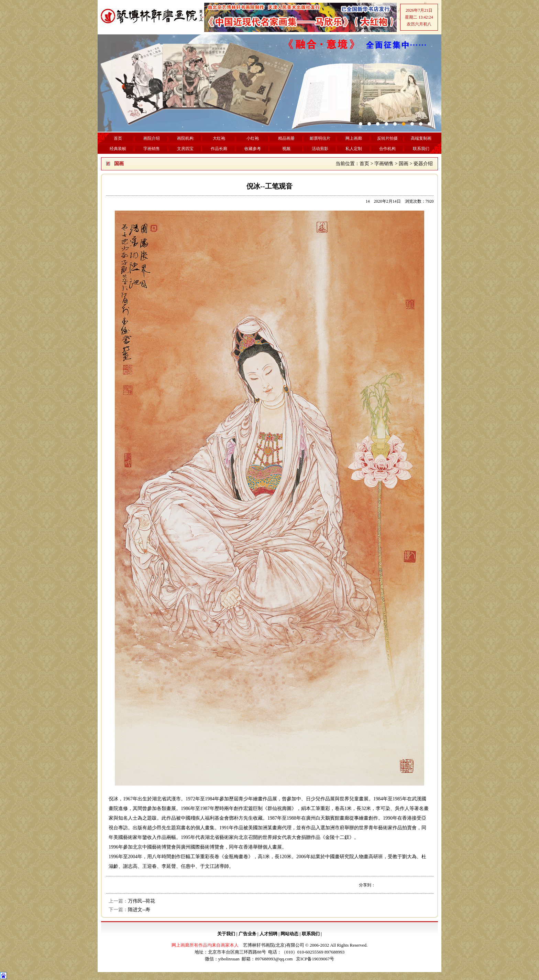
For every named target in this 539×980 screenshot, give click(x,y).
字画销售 (384, 164)
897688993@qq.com (274, 959)
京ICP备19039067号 (315, 959)
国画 (404, 164)
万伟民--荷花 (141, 901)
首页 (364, 164)
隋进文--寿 (139, 910)
